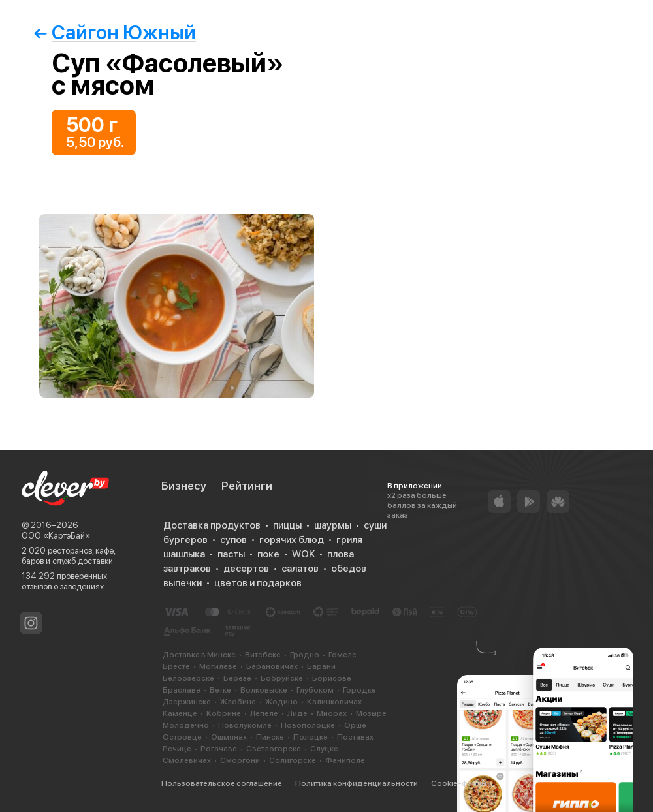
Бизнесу (184, 486)
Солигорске (293, 760)
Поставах (355, 737)
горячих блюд (292, 540)
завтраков (187, 569)
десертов (246, 569)
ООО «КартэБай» (56, 536)
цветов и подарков (258, 583)
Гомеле (342, 655)
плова (341, 554)
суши (375, 525)
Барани (321, 666)
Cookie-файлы (459, 783)
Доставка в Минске (199, 655)
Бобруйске (282, 678)
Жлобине (238, 702)
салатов (300, 569)
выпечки (183, 583)
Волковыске (264, 690)
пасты (231, 554)
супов (233, 540)
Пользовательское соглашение (222, 783)
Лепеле (264, 713)
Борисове (332, 678)
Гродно (305, 655)
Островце (182, 737)
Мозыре (371, 713)
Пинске (270, 737)
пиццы (287, 525)
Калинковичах (334, 702)
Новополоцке (308, 725)
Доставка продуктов (212, 525)
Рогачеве (219, 749)
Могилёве (218, 666)
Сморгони (240, 760)
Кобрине (224, 713)
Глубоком (315, 690)
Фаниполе (345, 760)
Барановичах (272, 666)
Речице (177, 749)
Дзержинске (187, 702)
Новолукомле (245, 725)
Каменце (180, 713)
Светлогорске (274, 749)
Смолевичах (187, 760)
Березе (237, 678)
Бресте (176, 666)
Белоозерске (188, 678)
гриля (349, 540)
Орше (355, 725)
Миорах (332, 713)
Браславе (182, 690)
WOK (303, 554)
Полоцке (311, 737)
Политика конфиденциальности (357, 783)
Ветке (220, 690)
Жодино (281, 702)
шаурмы (333, 525)
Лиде (297, 713)
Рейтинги (247, 486)
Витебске (263, 655)
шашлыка (184, 554)
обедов (349, 569)
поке (268, 554)
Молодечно (186, 725)
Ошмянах (229, 737)
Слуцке (324, 749)
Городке (359, 690)
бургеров (185, 540)
